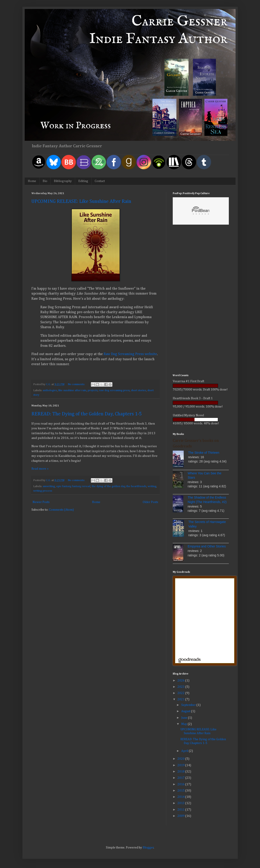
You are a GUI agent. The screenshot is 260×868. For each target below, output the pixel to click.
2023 (181, 687)
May (185, 724)
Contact (100, 181)
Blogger (148, 848)
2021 (181, 699)
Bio (45, 181)
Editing (83, 181)
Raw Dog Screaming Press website (130, 354)
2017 (181, 778)
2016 (181, 784)
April (185, 751)
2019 (181, 765)
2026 (181, 681)
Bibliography (63, 181)
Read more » (40, 469)
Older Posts (150, 502)
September (189, 705)
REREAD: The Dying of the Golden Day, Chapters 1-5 (87, 414)
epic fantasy (64, 486)
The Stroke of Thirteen (204, 453)
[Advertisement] (201, 300)
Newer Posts (41, 502)
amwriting (49, 486)
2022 (181, 693)
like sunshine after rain (72, 390)
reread (86, 486)
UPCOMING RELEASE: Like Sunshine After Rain (81, 202)
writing (152, 486)
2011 (181, 810)
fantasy (76, 486)
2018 (181, 772)
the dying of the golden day (108, 486)
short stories (139, 390)
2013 (181, 803)
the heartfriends (136, 486)
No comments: (77, 384)
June (185, 718)
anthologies (50, 390)
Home (32, 181)
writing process (43, 491)
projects (93, 390)
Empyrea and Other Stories (207, 546)
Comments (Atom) (61, 510)
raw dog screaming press (114, 390)
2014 (181, 797)
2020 (181, 759)
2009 (181, 816)
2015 (181, 791)
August (186, 711)
